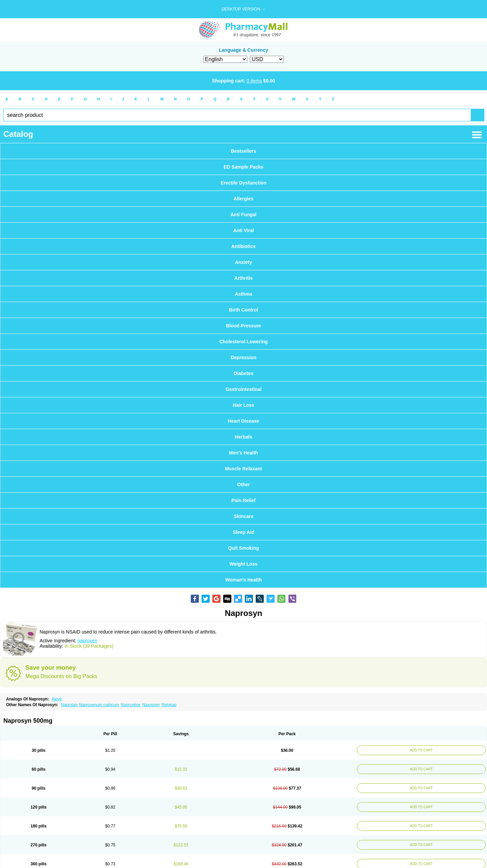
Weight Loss (244, 564)
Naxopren (151, 705)
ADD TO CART (421, 750)
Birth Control (243, 310)
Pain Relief (243, 500)
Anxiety (244, 262)
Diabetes (243, 373)
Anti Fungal (244, 215)
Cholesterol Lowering (243, 342)
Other (243, 485)
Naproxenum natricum (99, 705)
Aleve (57, 699)
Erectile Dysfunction (243, 183)
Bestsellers (244, 151)
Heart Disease (244, 421)
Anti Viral (243, 230)
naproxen (87, 641)
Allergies (243, 199)
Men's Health (243, 453)
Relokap (169, 705)
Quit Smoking (244, 548)
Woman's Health (243, 580)
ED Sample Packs (243, 167)
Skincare (243, 516)
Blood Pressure (243, 326)
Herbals (243, 437)
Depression (243, 357)
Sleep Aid (243, 532)
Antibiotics (243, 246)
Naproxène (131, 705)
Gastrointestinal (244, 389)
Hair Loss (243, 405)
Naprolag (69, 705)
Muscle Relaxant (243, 469)
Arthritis (243, 278)
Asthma (243, 294)
